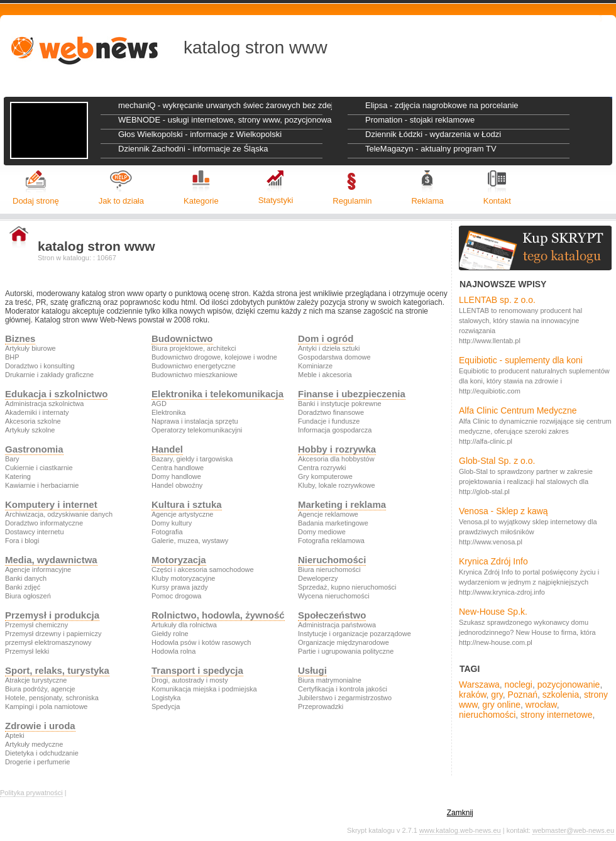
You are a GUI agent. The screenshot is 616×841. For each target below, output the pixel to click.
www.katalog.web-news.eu (460, 830)
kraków (473, 695)
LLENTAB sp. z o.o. (497, 300)
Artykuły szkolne (30, 430)
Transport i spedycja (197, 670)
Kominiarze (315, 366)
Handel (167, 449)
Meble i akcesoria (325, 375)
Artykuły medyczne (34, 744)
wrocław (541, 705)
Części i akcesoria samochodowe (203, 569)
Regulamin (352, 201)
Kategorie (201, 201)
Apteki (15, 735)
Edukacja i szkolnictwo (56, 394)
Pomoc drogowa (177, 596)
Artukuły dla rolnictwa (184, 625)
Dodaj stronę (36, 201)
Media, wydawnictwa (51, 560)
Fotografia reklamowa (331, 541)
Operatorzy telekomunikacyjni (197, 430)
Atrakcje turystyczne (36, 680)
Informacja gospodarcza (335, 430)
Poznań (523, 695)
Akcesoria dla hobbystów (336, 459)
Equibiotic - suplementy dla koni (521, 360)
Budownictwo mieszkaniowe (195, 375)
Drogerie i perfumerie (37, 762)
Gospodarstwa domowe (334, 357)
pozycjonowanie (569, 684)
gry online (501, 705)
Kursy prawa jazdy (180, 587)
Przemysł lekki (27, 651)
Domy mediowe (322, 532)
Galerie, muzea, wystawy (190, 541)
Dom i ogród (326, 338)
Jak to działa (121, 201)
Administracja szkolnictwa (44, 404)
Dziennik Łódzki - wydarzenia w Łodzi (433, 134)
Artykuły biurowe (30, 348)
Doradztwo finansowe (331, 412)
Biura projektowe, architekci (194, 348)
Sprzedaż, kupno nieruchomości (347, 587)
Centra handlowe (178, 468)
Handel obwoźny (177, 485)
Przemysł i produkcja (52, 615)
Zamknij (460, 813)
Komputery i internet (51, 504)
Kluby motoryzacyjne (184, 578)
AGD (159, 404)
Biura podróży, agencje (40, 689)
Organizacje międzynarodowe (344, 642)
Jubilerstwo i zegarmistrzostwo (345, 698)
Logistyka (166, 698)
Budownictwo (182, 338)
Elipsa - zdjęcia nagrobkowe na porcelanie (442, 105)
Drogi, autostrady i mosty (190, 680)
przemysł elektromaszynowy (48, 642)
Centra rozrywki (322, 468)
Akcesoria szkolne (33, 421)
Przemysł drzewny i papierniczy (53, 634)
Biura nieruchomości (329, 569)
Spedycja (166, 706)
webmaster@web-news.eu (573, 830)
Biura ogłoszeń (28, 596)
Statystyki (276, 200)
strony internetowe (556, 715)
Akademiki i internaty (37, 412)
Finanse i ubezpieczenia (352, 394)
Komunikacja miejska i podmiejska (204, 689)
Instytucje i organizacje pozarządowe (355, 634)
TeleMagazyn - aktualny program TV (431, 149)
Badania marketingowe (333, 523)
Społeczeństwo (332, 615)
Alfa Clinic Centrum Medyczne (518, 410)
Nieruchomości (332, 560)
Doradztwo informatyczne (44, 523)
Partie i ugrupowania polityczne (346, 651)
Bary (12, 459)
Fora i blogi (22, 541)
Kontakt (497, 201)
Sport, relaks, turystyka (57, 670)
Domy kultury (172, 523)
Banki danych (26, 578)
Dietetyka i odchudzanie (42, 753)
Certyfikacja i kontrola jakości (343, 689)
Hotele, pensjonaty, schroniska (52, 698)
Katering (18, 476)
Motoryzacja (179, 560)
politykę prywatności (409, 813)
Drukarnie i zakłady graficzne (49, 375)
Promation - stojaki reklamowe (420, 120)
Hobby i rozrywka (337, 449)
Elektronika (168, 412)
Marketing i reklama (342, 504)
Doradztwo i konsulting (40, 366)
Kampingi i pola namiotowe (46, 706)
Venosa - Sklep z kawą (503, 511)
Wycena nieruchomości (334, 596)
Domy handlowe (176, 476)
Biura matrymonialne (330, 680)
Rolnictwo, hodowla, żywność (218, 615)
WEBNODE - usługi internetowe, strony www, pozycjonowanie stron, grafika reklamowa (225, 120)
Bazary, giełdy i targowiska (192, 459)
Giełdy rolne (170, 634)
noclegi (519, 684)
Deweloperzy (318, 578)
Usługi (312, 670)
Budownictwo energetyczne (194, 366)
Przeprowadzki (321, 706)
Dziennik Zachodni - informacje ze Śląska (193, 149)
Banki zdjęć (23, 587)
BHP (12, 357)
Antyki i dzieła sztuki (329, 348)
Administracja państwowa (337, 625)
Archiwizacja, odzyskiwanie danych (59, 514)
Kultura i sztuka (187, 504)
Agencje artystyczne (182, 514)
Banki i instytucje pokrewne (340, 404)
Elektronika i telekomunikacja (217, 394)
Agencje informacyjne (38, 569)
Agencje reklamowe (328, 514)
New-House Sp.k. (493, 612)
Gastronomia (34, 449)
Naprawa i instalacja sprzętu (195, 421)
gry (497, 695)
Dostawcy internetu (35, 532)
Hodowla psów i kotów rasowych (201, 642)
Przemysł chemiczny (36, 625)
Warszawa (479, 684)
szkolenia (561, 695)
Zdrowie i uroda (40, 726)
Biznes (20, 338)
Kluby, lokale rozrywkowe (337, 485)
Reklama (427, 201)
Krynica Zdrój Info (493, 561)
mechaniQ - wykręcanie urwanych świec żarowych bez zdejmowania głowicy (225, 105)
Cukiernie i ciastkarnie (39, 468)
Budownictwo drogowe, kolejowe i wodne (214, 357)
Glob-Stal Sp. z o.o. (497, 461)
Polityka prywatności (31, 793)
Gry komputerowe (325, 476)
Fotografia (167, 532)
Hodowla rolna (173, 651)
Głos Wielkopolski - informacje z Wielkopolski (200, 134)
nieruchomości (487, 715)
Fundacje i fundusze (329, 421)
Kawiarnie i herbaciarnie (42, 485)
